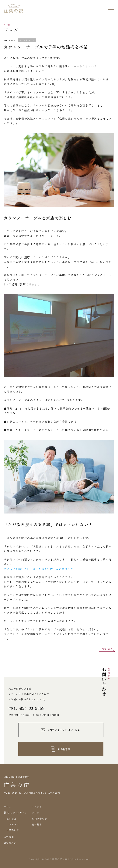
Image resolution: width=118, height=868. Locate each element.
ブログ (36, 812)
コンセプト (13, 824)
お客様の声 (10, 843)
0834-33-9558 (31, 708)
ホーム (8, 807)
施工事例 (9, 837)
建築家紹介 (13, 830)
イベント (37, 807)
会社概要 (12, 819)
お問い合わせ (39, 819)
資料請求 (37, 824)
